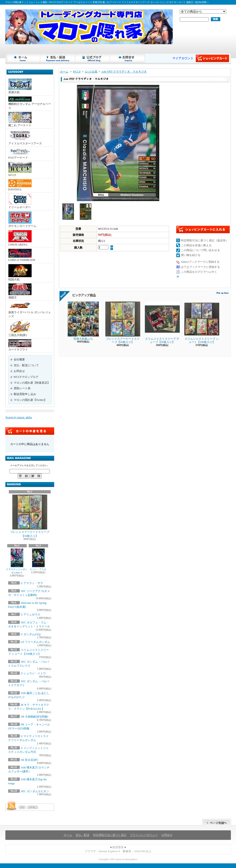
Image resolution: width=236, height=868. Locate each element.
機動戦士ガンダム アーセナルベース (30, 103)
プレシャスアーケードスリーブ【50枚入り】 (30, 516)
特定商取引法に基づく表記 (110, 835)
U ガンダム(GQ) (31, 634)
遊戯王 (20, 291)
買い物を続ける (191, 255)
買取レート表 (22, 388)
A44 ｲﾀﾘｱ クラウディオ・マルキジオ (124, 72)
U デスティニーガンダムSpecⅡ (17, 561)
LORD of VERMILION (22, 255)
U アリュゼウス (31, 615)
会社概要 (19, 359)
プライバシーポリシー (144, 835)
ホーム (23, 58)
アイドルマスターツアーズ (25, 137)
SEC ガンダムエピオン (35, 791)
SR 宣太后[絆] (30, 760)
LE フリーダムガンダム (36, 642)
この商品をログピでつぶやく (199, 272)
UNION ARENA (20, 238)
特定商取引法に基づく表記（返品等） (205, 240)
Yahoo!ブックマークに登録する (200, 262)
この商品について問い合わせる (200, 250)
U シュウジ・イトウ (33, 673)
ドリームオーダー (20, 201)
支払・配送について (58, 58)
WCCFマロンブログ (26, 377)
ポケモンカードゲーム (22, 219)
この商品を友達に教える (196, 245)
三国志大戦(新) (20, 329)
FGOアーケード (20, 153)
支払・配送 (83, 835)
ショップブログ (93, 58)
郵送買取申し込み (25, 394)
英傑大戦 (20, 86)
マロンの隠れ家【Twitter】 (30, 400)
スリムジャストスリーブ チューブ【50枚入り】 (162, 323)
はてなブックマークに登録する (200, 267)
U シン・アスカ (38, 560)
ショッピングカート (212, 58)
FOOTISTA (20, 185)
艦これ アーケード (20, 119)
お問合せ (128, 58)
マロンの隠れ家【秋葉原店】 (32, 383)
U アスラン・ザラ (32, 583)
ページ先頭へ (217, 822)
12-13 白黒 (91, 72)
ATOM (33, 807)
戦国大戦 (20, 273)
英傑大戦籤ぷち (83, 321)
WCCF (20, 169)
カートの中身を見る (30, 431)
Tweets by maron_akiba (19, 417)
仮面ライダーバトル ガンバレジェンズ (30, 310)
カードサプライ (20, 345)
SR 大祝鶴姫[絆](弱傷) (35, 717)
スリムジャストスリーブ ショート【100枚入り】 (202, 323)
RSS (22, 807)
